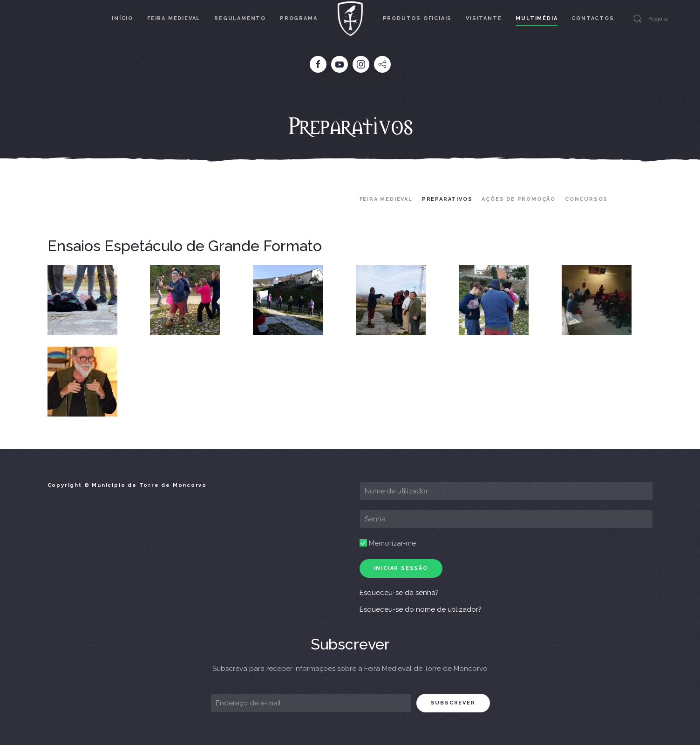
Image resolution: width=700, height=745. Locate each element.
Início (122, 18)
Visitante (484, 18)
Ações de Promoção (519, 199)
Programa (299, 18)
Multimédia (537, 18)
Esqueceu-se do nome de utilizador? (421, 609)
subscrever (453, 703)
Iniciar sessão (401, 568)
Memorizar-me (388, 543)
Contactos (593, 18)
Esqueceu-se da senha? (399, 593)
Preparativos (447, 199)
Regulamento (240, 18)
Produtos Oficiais (418, 18)
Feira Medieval (174, 18)
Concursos (586, 199)
